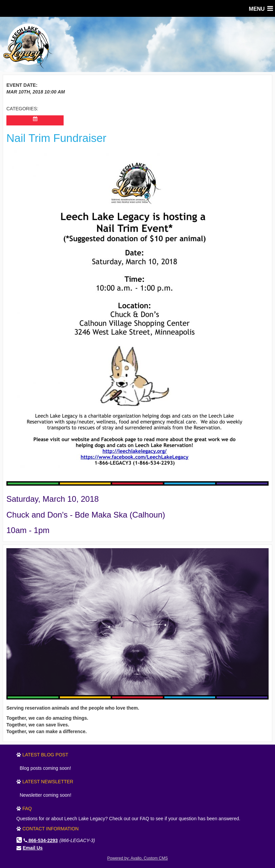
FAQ (27, 808)
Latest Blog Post (45, 755)
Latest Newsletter (48, 782)
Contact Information (51, 829)
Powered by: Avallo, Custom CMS (138, 858)
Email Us (33, 848)
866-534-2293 (41, 840)
